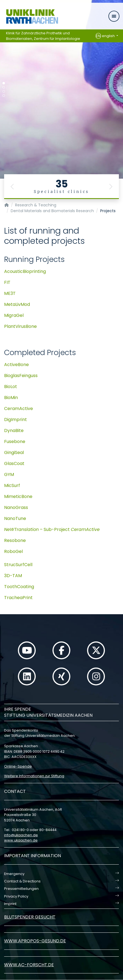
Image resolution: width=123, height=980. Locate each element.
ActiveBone (16, 365)
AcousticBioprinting (25, 271)
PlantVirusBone (20, 326)
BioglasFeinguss (21, 376)
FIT (7, 282)
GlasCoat (14, 463)
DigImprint (16, 420)
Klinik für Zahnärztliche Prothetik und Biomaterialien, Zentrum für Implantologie (43, 36)
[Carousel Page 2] (4, 87)
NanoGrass (16, 507)
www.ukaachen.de (21, 840)
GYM (9, 474)
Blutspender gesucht (30, 917)
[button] (12, 187)
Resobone (15, 540)
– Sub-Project (52, 529)
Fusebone (15, 441)
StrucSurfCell (18, 565)
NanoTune (15, 518)
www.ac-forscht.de (29, 965)
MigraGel (14, 315)
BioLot (11, 387)
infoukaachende (21, 835)
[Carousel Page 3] (4, 91)
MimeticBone (18, 496)
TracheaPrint (18, 598)
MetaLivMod (17, 304)
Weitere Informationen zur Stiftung (34, 776)
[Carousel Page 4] (4, 95)
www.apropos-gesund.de (35, 941)
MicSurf (12, 485)
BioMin (11, 398)
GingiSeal (14, 452)
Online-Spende (18, 766)
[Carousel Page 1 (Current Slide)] (4, 83)
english (106, 36)
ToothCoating (19, 587)
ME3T (10, 293)
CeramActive (19, 409)
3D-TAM (13, 576)
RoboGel (13, 551)
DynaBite (14, 431)
